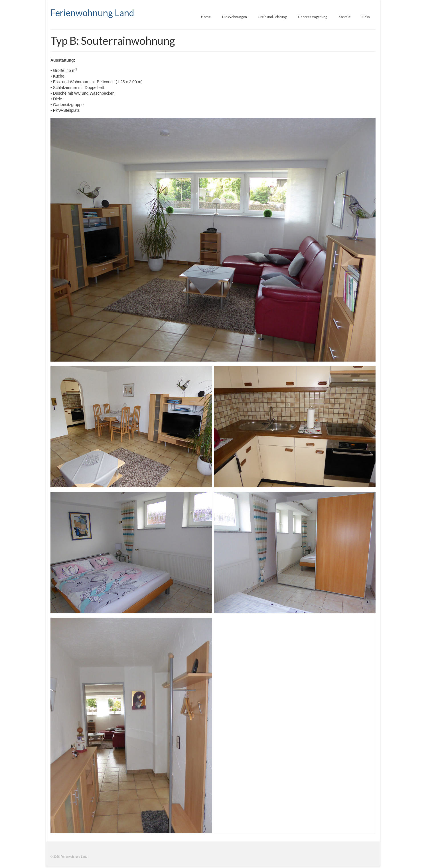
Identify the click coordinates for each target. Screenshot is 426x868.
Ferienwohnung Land (92, 13)
